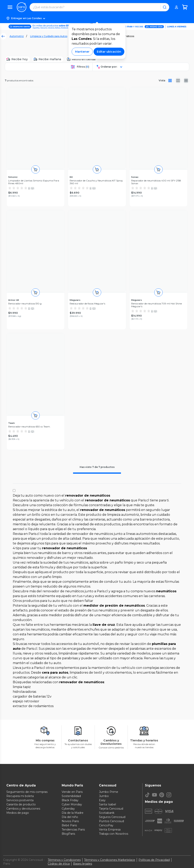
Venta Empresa (110, 830)
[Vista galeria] (186, 81)
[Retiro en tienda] (82, 59)
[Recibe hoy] (18, 59)
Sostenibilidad (71, 796)
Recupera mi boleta (20, 796)
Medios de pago (18, 813)
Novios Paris (70, 821)
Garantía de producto (21, 804)
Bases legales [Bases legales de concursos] (83, 864)
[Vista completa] (170, 81)
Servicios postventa (20, 800)
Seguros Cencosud (112, 817)
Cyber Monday (72, 804)
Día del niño (70, 817)
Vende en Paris (72, 792)
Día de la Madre (73, 813)
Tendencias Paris (73, 830)
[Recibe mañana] (48, 59)
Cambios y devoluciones (23, 809)
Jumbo (104, 796)
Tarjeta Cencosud (111, 809)
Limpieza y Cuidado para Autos (49, 36)
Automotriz (17, 36)
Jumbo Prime (109, 792)
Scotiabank (107, 813)
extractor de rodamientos (33, 706)
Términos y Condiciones (64, 860)
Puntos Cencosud (111, 821)
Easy (102, 800)
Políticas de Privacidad (154, 860)
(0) (32, 188)
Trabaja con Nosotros (114, 834)
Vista (162, 80)
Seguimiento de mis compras (27, 792)
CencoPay (106, 825)
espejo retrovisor (26, 701)
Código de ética (59, 864)
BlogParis (68, 834)
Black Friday (70, 800)
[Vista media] (178, 81)
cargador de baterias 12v (32, 696)
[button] (97, 18)
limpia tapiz (22, 687)
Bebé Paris (69, 825)
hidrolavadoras (24, 692)
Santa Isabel (107, 804)
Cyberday (68, 809)
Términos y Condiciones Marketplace (110, 860)
